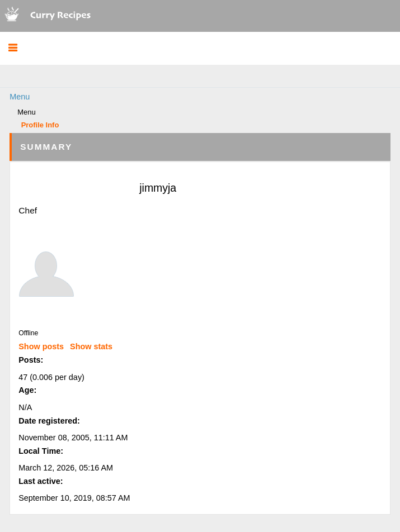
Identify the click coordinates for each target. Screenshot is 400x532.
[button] (13, 48)
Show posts (41, 346)
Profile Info (40, 125)
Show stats (91, 346)
